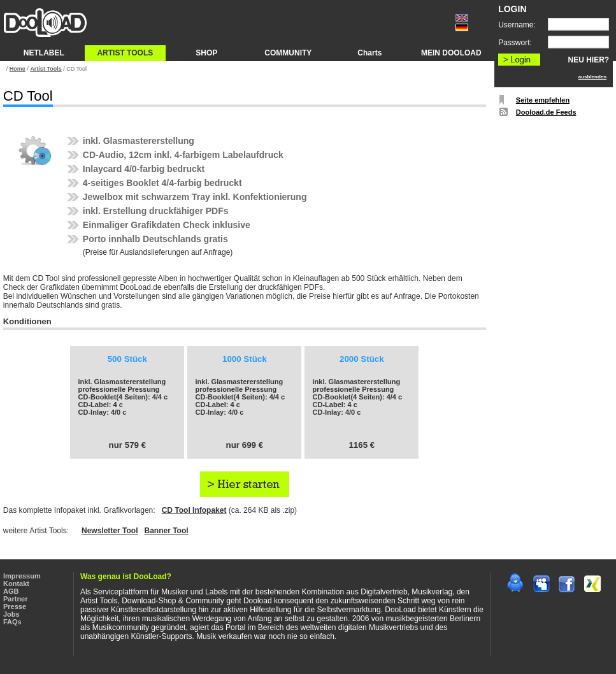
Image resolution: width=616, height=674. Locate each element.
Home (18, 69)
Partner (16, 599)
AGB (11, 591)
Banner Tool (166, 531)
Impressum (22, 576)
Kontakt (16, 584)
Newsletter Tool (110, 531)
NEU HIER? (589, 60)
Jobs (11, 614)
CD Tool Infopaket (194, 510)
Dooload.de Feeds (546, 112)
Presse (15, 606)
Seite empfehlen (543, 100)
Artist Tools (46, 69)
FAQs (12, 622)
